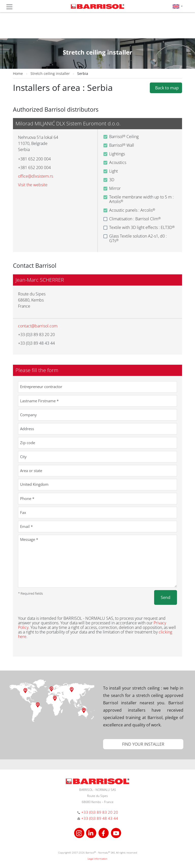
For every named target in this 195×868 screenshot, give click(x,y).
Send (166, 597)
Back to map (166, 88)
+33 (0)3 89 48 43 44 (100, 818)
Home (18, 73)
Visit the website (33, 185)
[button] (178, 6)
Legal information (97, 859)
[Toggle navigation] (9, 7)
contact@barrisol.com (38, 326)
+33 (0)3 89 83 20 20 (100, 812)
